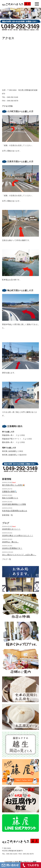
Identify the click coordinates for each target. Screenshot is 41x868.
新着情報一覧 (7, 515)
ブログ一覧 (7, 559)
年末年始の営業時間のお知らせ (15, 511)
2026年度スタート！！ (11, 529)
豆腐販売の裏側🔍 (9, 491)
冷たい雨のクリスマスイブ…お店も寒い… (19, 555)
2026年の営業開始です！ (12, 548)
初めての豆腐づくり (10, 498)
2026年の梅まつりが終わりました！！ (18, 535)
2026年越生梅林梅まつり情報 (14, 504)
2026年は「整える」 (10, 542)
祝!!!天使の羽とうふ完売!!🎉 (14, 485)
